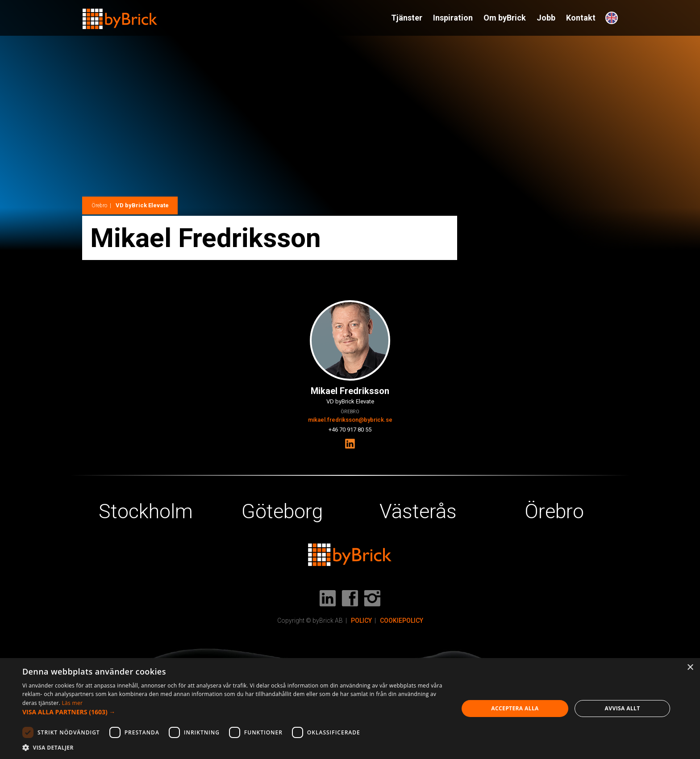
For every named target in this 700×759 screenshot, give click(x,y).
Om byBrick (505, 18)
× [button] (690, 668)
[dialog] (350, 709)
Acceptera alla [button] (515, 708)
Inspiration (453, 18)
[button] (234, 712)
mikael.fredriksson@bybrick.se (350, 420)
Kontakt (581, 18)
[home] (120, 15)
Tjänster (407, 18)
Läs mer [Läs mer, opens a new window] (73, 703)
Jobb (546, 18)
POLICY (361, 621)
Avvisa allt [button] (623, 708)
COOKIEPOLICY (402, 621)
